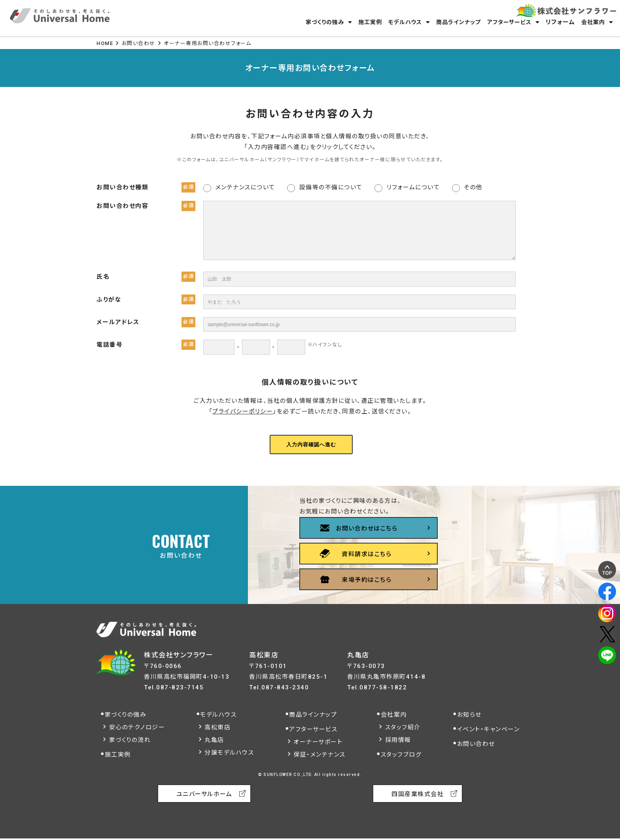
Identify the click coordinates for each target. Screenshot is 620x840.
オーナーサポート (318, 742)
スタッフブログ (401, 755)
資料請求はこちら (367, 554)
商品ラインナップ (458, 22)
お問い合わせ (139, 43)
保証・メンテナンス (319, 755)
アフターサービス (509, 22)
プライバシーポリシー (243, 412)
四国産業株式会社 (418, 794)
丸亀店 (214, 740)
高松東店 (217, 727)
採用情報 (398, 740)
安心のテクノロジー (137, 727)
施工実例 (370, 22)
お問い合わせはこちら (367, 529)
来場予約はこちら (367, 580)
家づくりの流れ (130, 740)
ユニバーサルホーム (204, 794)
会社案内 (593, 22)
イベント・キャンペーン (489, 729)
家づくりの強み (325, 22)
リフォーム (560, 22)
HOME (105, 43)
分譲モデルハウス (229, 753)
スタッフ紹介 (403, 727)
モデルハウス (405, 22)
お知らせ (469, 715)
